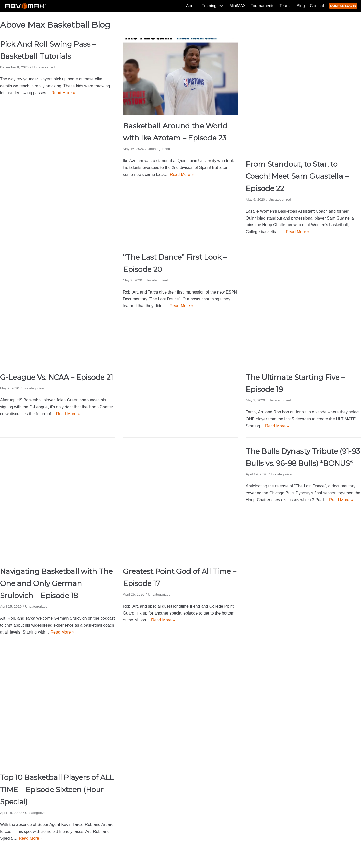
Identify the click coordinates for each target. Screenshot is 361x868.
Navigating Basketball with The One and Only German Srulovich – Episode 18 (56, 583)
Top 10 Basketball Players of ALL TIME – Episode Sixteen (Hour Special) (57, 789)
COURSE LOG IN (343, 6)
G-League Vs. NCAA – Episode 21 (56, 377)
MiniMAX (237, 6)
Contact (316, 6)
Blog (300, 6)
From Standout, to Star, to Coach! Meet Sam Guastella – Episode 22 (297, 176)
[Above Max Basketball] (26, 6)
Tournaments (262, 6)
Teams (285, 6)
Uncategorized (44, 67)
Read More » (63, 93)
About (190, 6)
